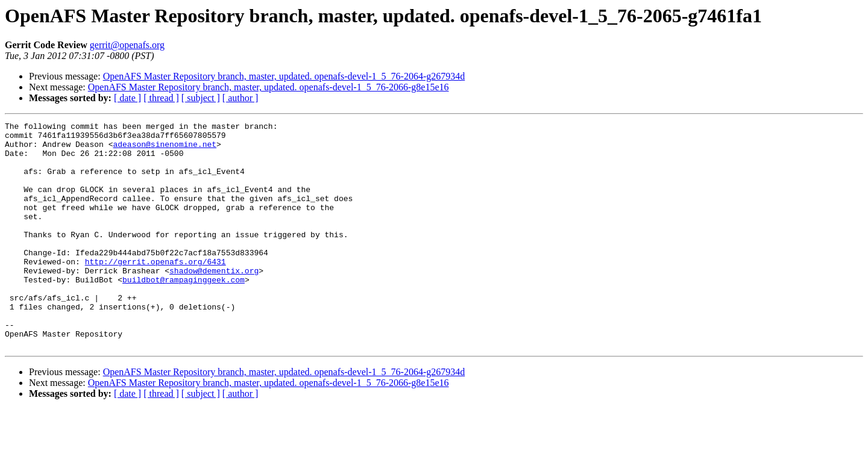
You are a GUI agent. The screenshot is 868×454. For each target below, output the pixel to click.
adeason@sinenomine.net (165, 149)
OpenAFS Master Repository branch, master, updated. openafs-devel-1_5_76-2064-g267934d (284, 76)
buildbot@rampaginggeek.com (184, 312)
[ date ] (127, 98)
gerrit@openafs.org (127, 45)
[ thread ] (161, 98)
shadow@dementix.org (214, 301)
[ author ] (241, 98)
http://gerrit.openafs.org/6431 (156, 290)
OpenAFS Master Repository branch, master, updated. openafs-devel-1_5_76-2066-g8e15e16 (269, 87)
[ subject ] (201, 98)
